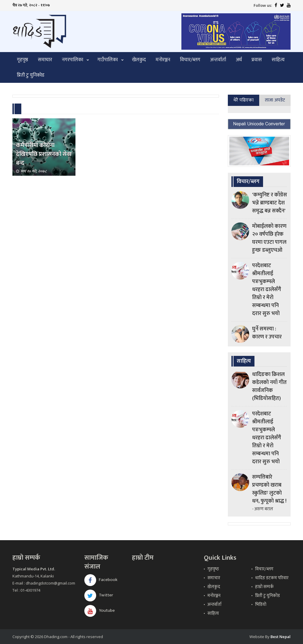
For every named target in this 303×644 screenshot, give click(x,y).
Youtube (100, 610)
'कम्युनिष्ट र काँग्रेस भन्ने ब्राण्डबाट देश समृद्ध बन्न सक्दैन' (270, 203)
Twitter (99, 595)
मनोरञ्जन (163, 60)
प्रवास (257, 60)
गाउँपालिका (108, 60)
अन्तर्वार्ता (218, 60)
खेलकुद (139, 60)
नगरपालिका (72, 60)
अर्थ (239, 60)
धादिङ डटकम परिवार (272, 578)
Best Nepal (281, 637)
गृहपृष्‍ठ (213, 569)
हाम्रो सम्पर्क (264, 587)
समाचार (45, 60)
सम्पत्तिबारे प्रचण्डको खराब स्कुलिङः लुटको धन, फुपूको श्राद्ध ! (269, 489)
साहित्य (278, 60)
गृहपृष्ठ (22, 60)
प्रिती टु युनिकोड (31, 75)
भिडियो (261, 605)
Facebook (101, 580)
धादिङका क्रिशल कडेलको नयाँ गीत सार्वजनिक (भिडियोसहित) (269, 386)
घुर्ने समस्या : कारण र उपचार (267, 333)
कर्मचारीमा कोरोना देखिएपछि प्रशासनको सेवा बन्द (44, 154)
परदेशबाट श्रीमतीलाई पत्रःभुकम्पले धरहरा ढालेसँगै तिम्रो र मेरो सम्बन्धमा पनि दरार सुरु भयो (267, 290)
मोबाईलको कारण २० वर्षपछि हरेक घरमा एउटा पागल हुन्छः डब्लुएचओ (269, 238)
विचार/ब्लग (190, 60)
